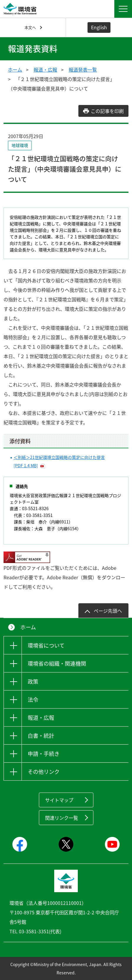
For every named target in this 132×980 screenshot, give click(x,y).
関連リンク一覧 (62, 818)
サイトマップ (59, 800)
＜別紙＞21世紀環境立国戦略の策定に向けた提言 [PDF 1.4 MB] (59, 461)
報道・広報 (45, 69)
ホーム (15, 69)
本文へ (30, 27)
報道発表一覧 (83, 69)
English (99, 27)
